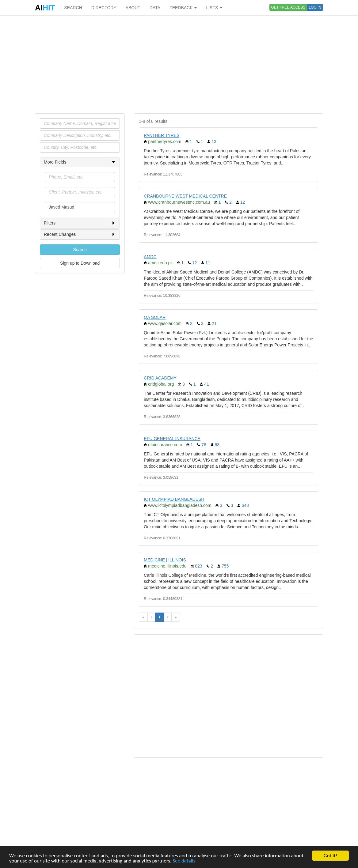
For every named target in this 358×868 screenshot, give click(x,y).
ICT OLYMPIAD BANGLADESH (174, 499)
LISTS (214, 8)
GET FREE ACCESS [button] (288, 7)
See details (184, 861)
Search (80, 250)
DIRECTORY (104, 8)
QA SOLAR (155, 317)
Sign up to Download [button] (80, 263)
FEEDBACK (183, 8)
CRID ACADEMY (160, 378)
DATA (155, 8)
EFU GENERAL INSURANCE (172, 439)
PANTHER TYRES (162, 135)
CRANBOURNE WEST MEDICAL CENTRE (185, 196)
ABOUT (133, 8)
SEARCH (73, 8)
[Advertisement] (179, 64)
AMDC (150, 257)
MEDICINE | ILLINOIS (165, 560)
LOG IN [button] (315, 7)
